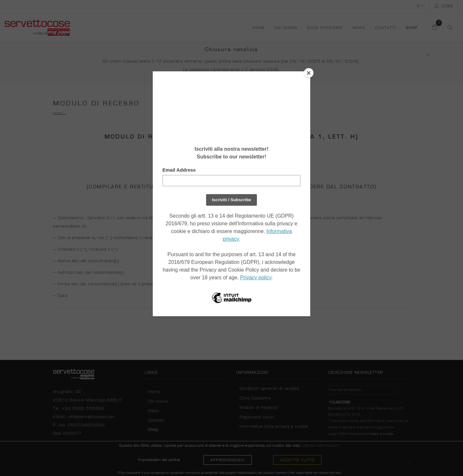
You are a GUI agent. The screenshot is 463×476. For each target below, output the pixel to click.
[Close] (309, 73)
